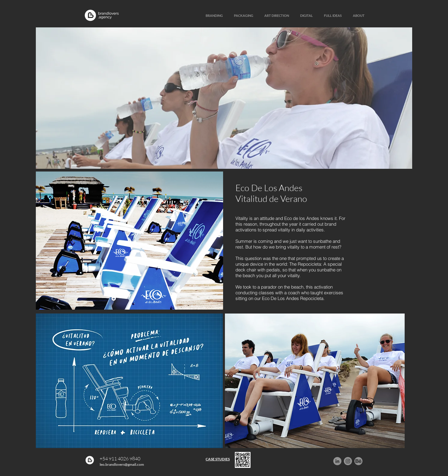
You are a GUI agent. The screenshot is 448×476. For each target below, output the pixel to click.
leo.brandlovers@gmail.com (122, 464)
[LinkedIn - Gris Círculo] (337, 461)
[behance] (358, 461)
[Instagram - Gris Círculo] (348, 461)
